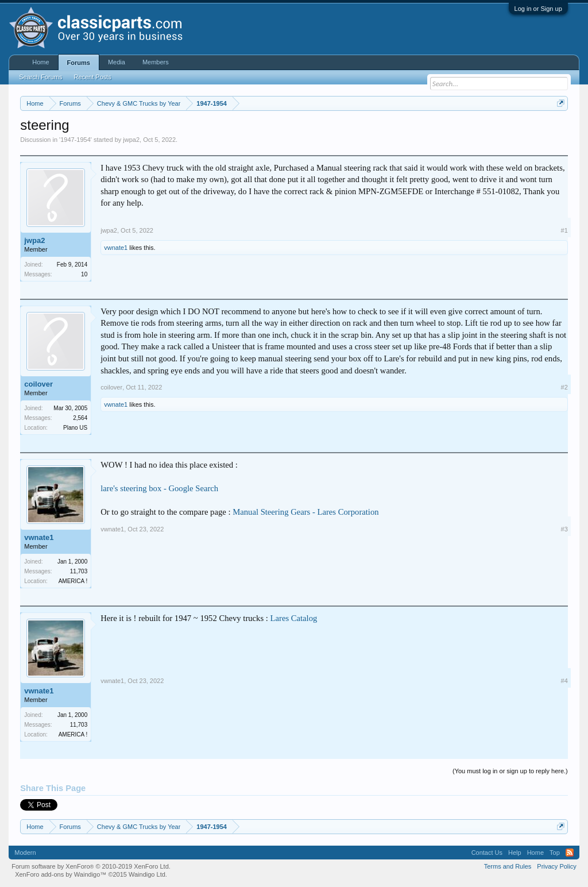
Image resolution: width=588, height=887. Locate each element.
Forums (79, 63)
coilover (38, 384)
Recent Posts (92, 77)
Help (515, 853)
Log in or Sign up (538, 9)
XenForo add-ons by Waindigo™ (61, 874)
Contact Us (487, 853)
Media (117, 62)
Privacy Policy (556, 866)
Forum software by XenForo (91, 866)
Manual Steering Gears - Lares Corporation (305, 512)
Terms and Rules (508, 866)
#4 (564, 681)
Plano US (75, 428)
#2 (564, 387)
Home (40, 62)
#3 (564, 529)
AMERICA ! (73, 581)
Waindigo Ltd (147, 874)
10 (84, 274)
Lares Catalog (294, 618)
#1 (564, 230)
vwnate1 (116, 248)
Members (156, 62)
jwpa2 (131, 140)
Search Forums (40, 77)
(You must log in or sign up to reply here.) (510, 771)
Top (555, 853)
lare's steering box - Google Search (159, 488)
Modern (25, 853)
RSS (570, 853)
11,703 (79, 571)
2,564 (80, 418)
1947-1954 (76, 140)
